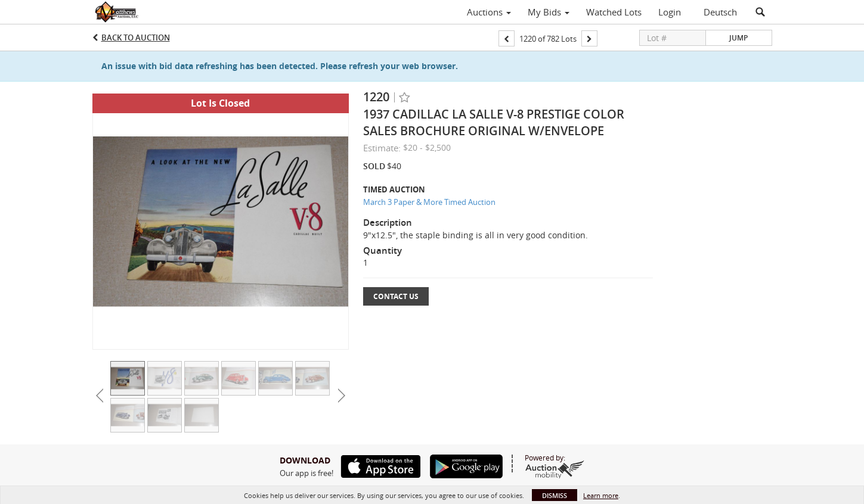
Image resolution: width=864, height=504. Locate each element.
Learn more (601, 495)
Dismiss (555, 495)
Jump (738, 38)
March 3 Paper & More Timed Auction (429, 202)
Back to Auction (136, 38)
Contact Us (396, 296)
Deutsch (720, 12)
